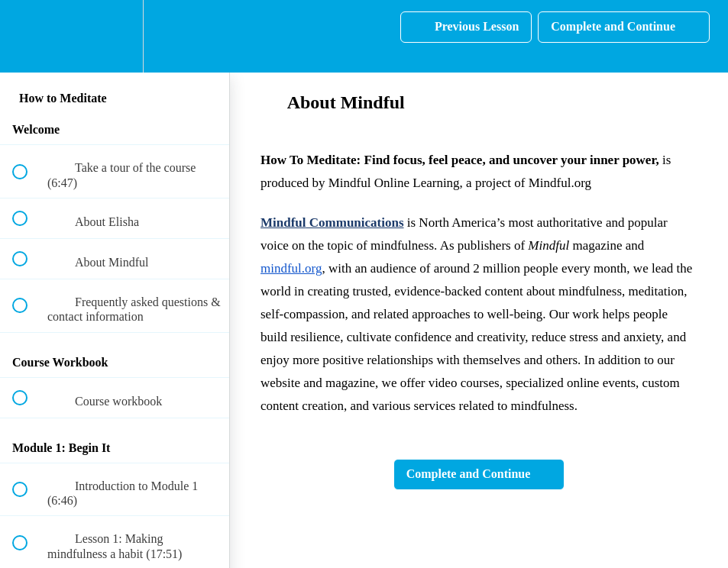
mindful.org (291, 268)
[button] (28, 36)
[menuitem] (115, 36)
